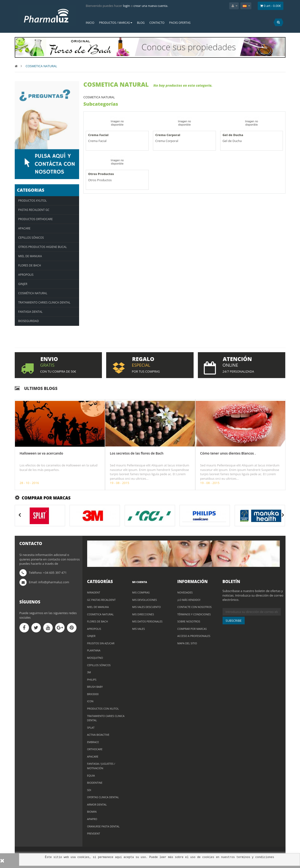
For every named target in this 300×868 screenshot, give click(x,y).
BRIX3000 (93, 694)
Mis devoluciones (145, 600)
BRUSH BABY (95, 687)
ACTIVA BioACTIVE (98, 735)
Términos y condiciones (194, 614)
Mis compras (141, 592)
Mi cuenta (140, 582)
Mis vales (139, 629)
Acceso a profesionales (194, 636)
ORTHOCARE (95, 749)
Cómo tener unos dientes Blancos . (228, 453)
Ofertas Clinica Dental (103, 797)
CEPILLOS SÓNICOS (99, 665)
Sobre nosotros (189, 621)
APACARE (93, 757)
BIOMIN (92, 812)
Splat (91, 728)
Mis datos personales (148, 621)
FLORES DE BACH (98, 621)
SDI (89, 790)
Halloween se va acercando (41, 453)
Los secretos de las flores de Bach (137, 453)
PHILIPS (92, 680)
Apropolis (94, 629)
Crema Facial (98, 135)
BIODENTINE (95, 783)
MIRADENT (94, 592)
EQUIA (91, 776)
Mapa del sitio (187, 643)
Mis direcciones (143, 614)
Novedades (185, 592)
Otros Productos (101, 174)
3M (89, 672)
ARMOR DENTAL (97, 804)
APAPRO (92, 819)
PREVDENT (94, 833)
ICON (90, 701)
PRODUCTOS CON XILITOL (103, 709)
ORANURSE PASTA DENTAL (103, 826)
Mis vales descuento (147, 607)
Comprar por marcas (192, 629)
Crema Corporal (168, 135)
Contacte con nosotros (195, 607)
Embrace (93, 742)
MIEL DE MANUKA (98, 607)
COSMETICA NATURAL (100, 614)
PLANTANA (94, 650)
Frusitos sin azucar (101, 643)
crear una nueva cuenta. (151, 6)
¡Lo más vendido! (189, 600)
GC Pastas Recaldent (101, 600)
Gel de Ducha (233, 135)
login (126, 6)
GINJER (91, 636)
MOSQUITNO (95, 658)
